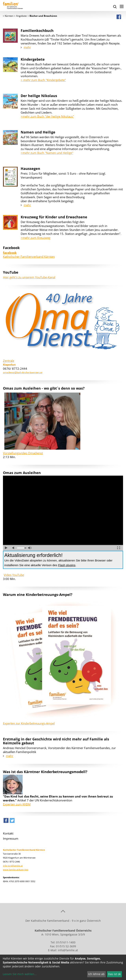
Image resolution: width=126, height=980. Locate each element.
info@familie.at (68, 950)
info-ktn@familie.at (13, 866)
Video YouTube (14, 575)
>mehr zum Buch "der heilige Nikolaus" (47, 116)
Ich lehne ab (96, 974)
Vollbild (119, 548)
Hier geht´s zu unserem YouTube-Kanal (29, 277)
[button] (6, 821)
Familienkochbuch (37, 31)
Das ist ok (114, 974)
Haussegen (30, 169)
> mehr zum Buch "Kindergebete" (43, 80)
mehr (27, 47)
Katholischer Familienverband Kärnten (29, 255)
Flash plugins (67, 565)
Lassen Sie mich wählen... (20, 974)
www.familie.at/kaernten (16, 869)
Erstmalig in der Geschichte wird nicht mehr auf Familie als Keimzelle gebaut (56, 741)
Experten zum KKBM (17, 804)
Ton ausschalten (14, 548)
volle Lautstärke (30, 548)
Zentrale (9, 361)
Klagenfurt (9, 364)
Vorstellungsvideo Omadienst (23, 453)
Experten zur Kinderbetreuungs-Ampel (29, 723)
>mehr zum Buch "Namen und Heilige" (47, 153)
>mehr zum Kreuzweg (36, 238)
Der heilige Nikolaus (39, 96)
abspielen (6, 548)
